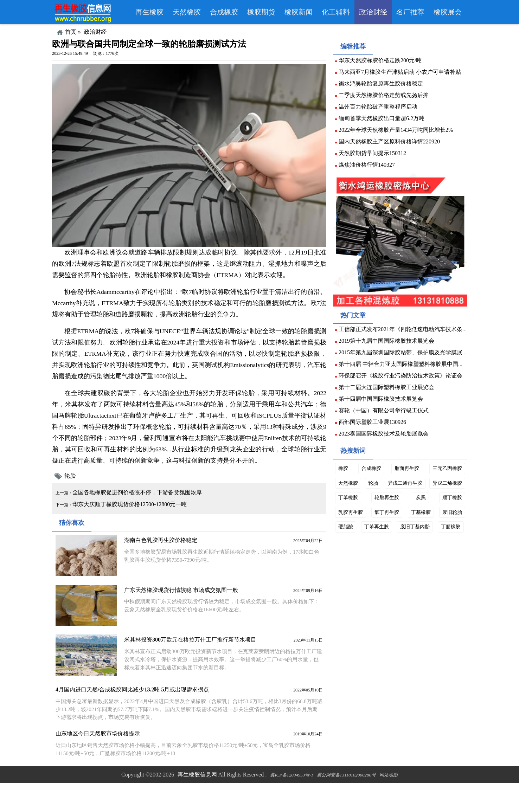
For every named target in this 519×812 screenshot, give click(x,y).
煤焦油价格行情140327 (370, 168)
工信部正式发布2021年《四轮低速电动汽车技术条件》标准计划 (420, 342)
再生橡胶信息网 (197, 803)
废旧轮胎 (351, 546)
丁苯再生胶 (408, 546)
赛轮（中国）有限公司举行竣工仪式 (386, 423)
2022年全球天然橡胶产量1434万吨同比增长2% (399, 133)
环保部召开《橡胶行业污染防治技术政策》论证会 (403, 388)
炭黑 (454, 517)
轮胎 (77, 494)
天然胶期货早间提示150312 (375, 157)
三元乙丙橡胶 (444, 488)
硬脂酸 (378, 546)
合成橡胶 (224, 12)
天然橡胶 (187, 12)
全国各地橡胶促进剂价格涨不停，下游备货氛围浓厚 (150, 511)
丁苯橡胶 (392, 517)
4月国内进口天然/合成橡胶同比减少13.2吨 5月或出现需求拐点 (135, 714)
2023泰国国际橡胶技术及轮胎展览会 (386, 446)
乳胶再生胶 (383, 531)
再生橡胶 (149, 12)
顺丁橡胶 (351, 531)
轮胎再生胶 (425, 517)
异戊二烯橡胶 (356, 517)
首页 (71, 32)
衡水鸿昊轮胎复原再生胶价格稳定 (384, 87)
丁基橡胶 (449, 531)
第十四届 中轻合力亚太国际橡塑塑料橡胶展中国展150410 (412, 377)
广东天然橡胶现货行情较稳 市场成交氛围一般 (182, 616)
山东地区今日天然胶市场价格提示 (101, 758)
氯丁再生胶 (417, 531)
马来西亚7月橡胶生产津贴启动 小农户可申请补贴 (403, 75)
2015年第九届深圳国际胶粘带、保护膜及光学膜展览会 (409, 365)
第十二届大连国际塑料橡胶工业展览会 (389, 400)
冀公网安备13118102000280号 (346, 803)
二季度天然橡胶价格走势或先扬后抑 (386, 99)
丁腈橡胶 (351, 561)
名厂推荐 (410, 12)
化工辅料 (336, 12)
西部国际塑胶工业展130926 (375, 435)
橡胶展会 (448, 12)
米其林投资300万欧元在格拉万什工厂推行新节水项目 (192, 665)
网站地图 (389, 803)
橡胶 (346, 488)
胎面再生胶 (406, 488)
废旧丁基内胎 (444, 546)
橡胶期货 (261, 12)
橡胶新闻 (299, 12)
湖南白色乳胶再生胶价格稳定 (162, 567)
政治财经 (373, 12)
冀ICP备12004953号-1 (292, 803)
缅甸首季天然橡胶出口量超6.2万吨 (384, 122)
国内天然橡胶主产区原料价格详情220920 (392, 145)
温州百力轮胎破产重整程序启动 (381, 110)
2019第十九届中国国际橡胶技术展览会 (389, 353)
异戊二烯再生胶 (442, 502)
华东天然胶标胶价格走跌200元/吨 (383, 64)
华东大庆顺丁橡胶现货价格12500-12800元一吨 (142, 523)
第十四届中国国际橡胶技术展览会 (384, 411)
